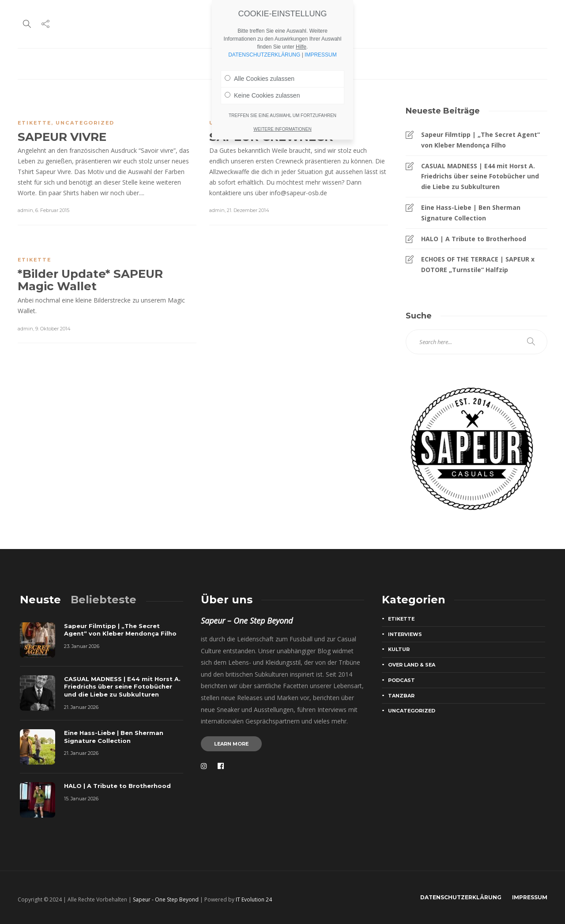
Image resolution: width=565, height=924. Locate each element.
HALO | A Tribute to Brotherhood (474, 239)
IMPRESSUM (321, 55)
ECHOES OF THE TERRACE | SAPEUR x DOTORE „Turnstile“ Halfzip (478, 264)
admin (25, 210)
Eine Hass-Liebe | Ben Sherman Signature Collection (471, 213)
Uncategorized (85, 123)
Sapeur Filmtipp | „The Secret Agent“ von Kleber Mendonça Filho (480, 140)
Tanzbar (401, 696)
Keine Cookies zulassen (262, 95)
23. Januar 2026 (82, 646)
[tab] (40, 600)
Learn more (231, 744)
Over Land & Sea (412, 665)
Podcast (401, 680)
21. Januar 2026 (81, 707)
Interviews (405, 634)
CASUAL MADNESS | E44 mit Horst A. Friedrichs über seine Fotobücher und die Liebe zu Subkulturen (480, 176)
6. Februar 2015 (52, 210)
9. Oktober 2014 (53, 329)
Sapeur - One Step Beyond (166, 899)
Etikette (34, 123)
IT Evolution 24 (254, 899)
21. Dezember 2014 (248, 210)
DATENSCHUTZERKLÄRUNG (461, 897)
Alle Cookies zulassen (260, 79)
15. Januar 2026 (81, 799)
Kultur (399, 649)
